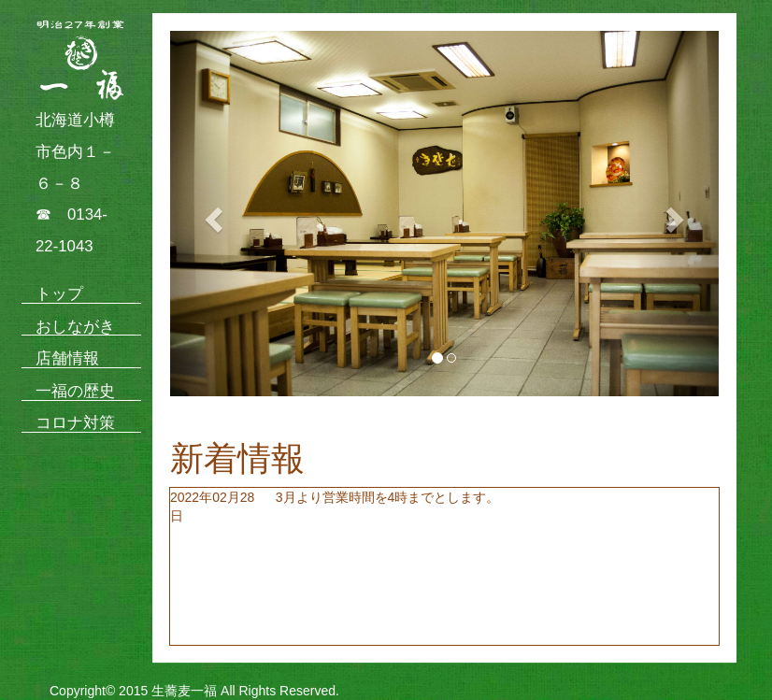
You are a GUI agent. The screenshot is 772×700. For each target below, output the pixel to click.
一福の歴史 (75, 391)
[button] (211, 214)
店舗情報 (67, 358)
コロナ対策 (75, 423)
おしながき (75, 327)
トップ (59, 294)
